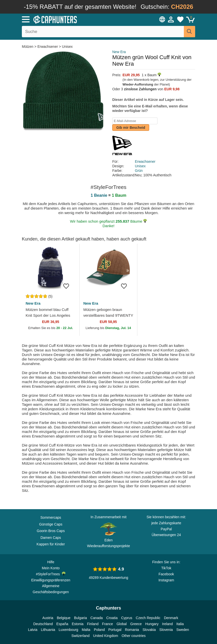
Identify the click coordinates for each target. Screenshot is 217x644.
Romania (132, 630)
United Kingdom (106, 636)
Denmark (171, 618)
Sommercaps (51, 517)
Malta (86, 630)
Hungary (152, 624)
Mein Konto (51, 568)
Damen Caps (51, 538)
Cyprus (127, 618)
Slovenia (166, 630)
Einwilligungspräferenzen (51, 580)
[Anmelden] (171, 19)
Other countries (134, 636)
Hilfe (51, 562)
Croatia (112, 618)
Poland (99, 630)
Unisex (67, 47)
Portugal (115, 630)
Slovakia (149, 630)
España (62, 624)
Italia (180, 624)
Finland (93, 624)
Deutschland (43, 624)
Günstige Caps (51, 524)
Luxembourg (69, 630)
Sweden (183, 630)
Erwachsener (48, 47)
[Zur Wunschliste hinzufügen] (68, 286)
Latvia (33, 630)
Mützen (28, 47)
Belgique (64, 618)
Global (122, 624)
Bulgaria (80, 618)
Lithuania (48, 630)
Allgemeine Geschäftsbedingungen (51, 589)
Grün (139, 171)
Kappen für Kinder (51, 544)
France (107, 624)
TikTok (166, 568)
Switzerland (80, 636)
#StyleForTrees (51, 574)
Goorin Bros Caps (51, 531)
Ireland (167, 624)
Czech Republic (148, 618)
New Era (119, 52)
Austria (48, 618)
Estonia (78, 624)
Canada (97, 618)
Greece (136, 624)
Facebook (166, 574)
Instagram (166, 580)
